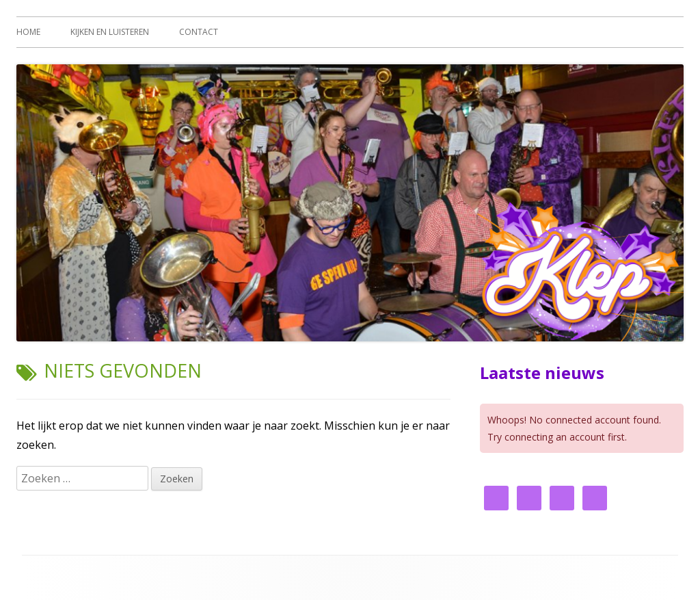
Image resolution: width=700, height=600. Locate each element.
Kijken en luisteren (110, 32)
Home (28, 32)
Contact (199, 32)
